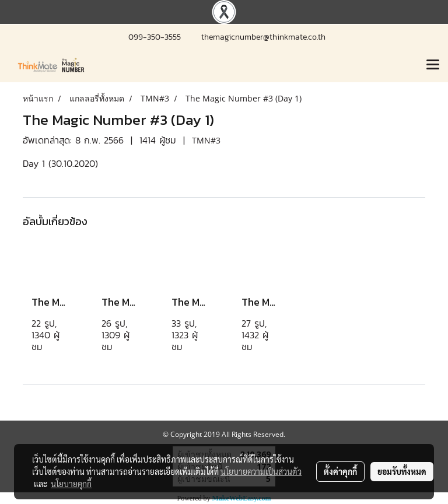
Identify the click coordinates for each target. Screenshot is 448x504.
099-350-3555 (156, 37)
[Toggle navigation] (433, 65)
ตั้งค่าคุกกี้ (340, 471)
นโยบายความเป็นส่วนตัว (261, 471)
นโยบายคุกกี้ (71, 484)
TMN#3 (206, 140)
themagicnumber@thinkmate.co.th (263, 37)
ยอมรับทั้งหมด (402, 471)
